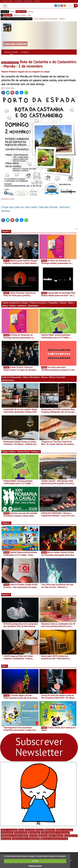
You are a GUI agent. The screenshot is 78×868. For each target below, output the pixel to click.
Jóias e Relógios (56, 836)
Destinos (36, 452)
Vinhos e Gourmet (57, 377)
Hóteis (13, 452)
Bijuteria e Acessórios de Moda (54, 839)
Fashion (6, 594)
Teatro (71, 303)
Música (13, 306)
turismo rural (21, 12)
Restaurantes (16, 377)
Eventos (6, 231)
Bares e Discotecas (32, 377)
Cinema (63, 303)
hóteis (12, 12)
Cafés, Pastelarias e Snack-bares (55, 833)
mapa (29, 15)
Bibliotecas (50, 830)
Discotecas (30, 830)
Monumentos (7, 833)
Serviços (33, 836)
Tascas (45, 377)
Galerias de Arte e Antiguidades (26, 839)
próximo (62, 19)
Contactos (25, 52)
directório (8, 15)
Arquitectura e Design (19, 303)
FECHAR (35, 861)
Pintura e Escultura (39, 303)
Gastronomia (8, 380)
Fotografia (54, 303)
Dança (5, 306)
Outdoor (6, 523)
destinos (31, 12)
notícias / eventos (20, 15)
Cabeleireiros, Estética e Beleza (15, 836)
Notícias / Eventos (11, 52)
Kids (5, 666)
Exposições (33, 306)
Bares (21, 830)
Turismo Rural (24, 452)
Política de (35, 866)
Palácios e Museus (64, 830)
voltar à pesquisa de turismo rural (45, 19)
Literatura (22, 306)
